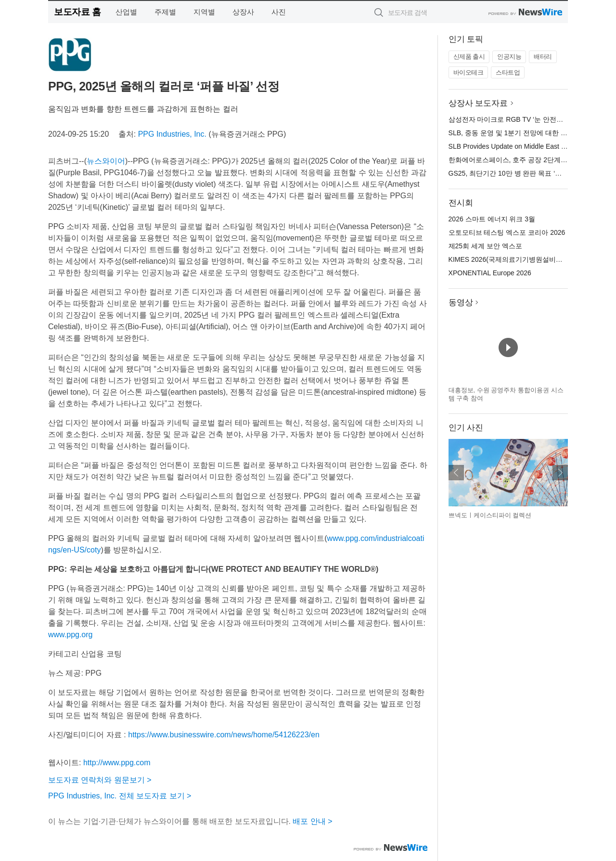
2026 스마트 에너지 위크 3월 (492, 219)
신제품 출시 (469, 57)
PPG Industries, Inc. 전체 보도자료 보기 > (120, 796)
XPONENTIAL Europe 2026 (490, 273)
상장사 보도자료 (478, 103)
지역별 (204, 12)
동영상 (461, 302)
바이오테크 (468, 72)
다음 (560, 473)
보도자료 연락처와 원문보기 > (100, 780)
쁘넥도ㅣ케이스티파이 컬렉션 (490, 515)
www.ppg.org (71, 635)
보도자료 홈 (77, 12)
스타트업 (508, 72)
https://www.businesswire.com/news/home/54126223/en (224, 735)
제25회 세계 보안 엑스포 (485, 246)
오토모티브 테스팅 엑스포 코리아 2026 (507, 232)
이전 (456, 473)
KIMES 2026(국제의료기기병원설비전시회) (513, 259)
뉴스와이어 (106, 161)
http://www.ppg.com (117, 763)
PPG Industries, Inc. (172, 134)
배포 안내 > (312, 821)
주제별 (165, 12)
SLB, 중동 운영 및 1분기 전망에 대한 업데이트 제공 (526, 133)
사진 (279, 12)
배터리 (543, 57)
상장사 (243, 12)
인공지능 (509, 57)
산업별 (126, 12)
